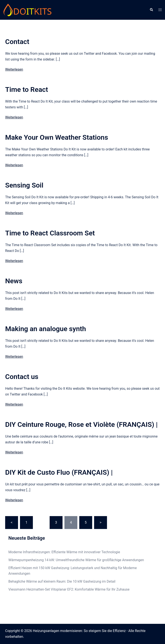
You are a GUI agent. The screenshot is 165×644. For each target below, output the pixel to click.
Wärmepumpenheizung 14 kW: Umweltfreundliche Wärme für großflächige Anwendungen (76, 560)
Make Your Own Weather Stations (57, 137)
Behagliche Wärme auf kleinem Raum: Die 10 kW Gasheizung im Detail (62, 581)
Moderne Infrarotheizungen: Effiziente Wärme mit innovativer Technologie (64, 552)
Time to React (27, 89)
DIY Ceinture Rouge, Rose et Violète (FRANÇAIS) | (81, 424)
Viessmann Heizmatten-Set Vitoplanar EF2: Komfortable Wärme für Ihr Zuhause (69, 589)
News (14, 281)
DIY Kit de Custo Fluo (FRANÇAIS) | (59, 472)
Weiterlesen (14, 69)
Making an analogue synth (46, 329)
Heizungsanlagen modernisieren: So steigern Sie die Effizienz (79, 631)
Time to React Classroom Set (50, 233)
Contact (17, 42)
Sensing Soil (24, 185)
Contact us (22, 377)
